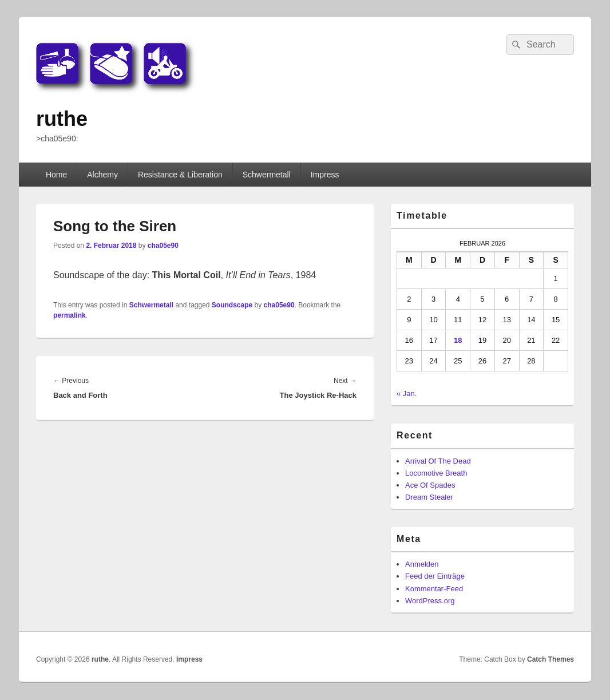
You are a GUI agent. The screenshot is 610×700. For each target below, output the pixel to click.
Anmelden (422, 564)
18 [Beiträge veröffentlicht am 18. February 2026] (458, 340)
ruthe (62, 119)
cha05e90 (163, 246)
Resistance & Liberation (180, 175)
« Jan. (407, 393)
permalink (70, 315)
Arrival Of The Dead (438, 461)
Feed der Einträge (435, 576)
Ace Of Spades (430, 485)
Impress (325, 175)
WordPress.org (430, 601)
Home (56, 175)
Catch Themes (550, 659)
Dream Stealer (429, 497)
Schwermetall (267, 175)
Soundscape (232, 305)
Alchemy (102, 175)
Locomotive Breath (436, 473)
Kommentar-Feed (434, 589)
